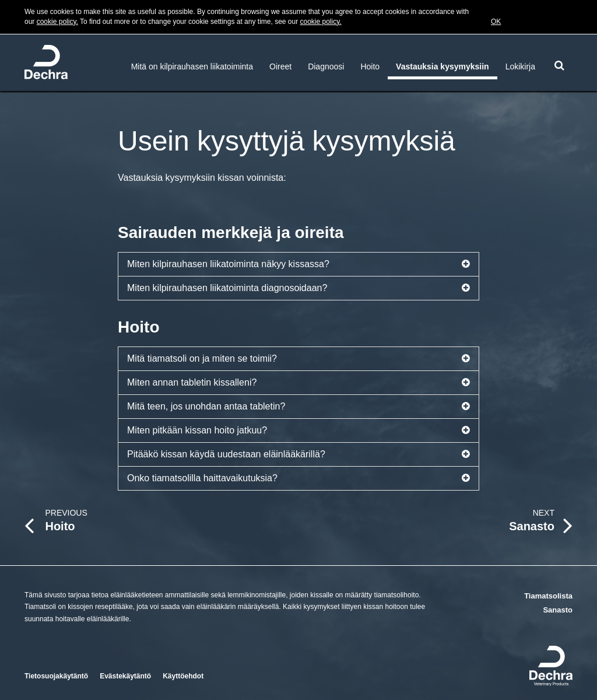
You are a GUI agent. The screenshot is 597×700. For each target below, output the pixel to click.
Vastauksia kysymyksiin (443, 66)
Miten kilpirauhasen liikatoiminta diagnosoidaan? (298, 288)
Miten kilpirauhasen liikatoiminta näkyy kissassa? (298, 264)
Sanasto (558, 610)
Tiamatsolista (548, 596)
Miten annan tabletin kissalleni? (298, 383)
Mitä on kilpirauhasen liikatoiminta (192, 66)
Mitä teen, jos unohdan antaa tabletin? (298, 407)
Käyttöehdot (183, 676)
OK (496, 22)
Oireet (280, 66)
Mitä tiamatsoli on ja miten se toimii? (298, 359)
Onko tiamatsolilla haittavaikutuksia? (298, 478)
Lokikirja (520, 66)
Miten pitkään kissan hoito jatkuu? (298, 430)
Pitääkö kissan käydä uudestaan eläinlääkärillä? (298, 454)
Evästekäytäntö (125, 676)
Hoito (370, 66)
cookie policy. (57, 22)
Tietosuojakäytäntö (56, 676)
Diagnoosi (326, 66)
